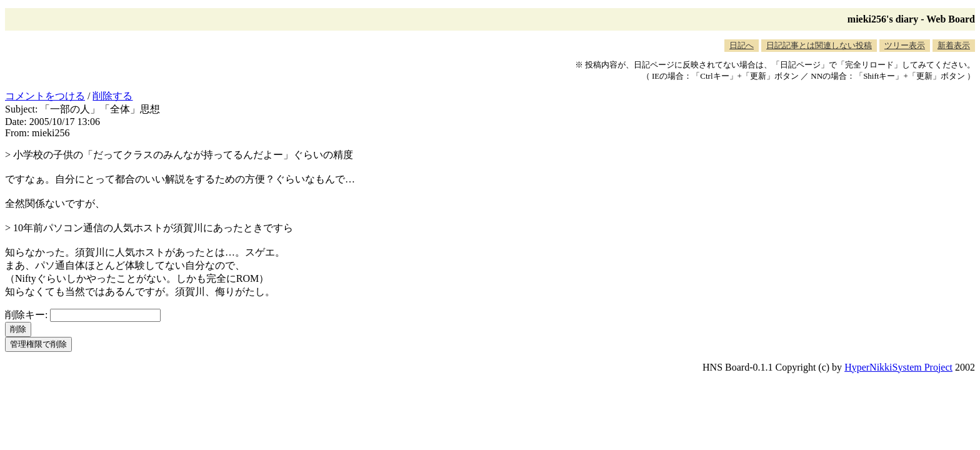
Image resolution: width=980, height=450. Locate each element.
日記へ (742, 45)
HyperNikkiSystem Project (898, 367)
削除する (112, 96)
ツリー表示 (905, 45)
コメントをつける (45, 96)
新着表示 (954, 45)
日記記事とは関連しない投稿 (819, 45)
